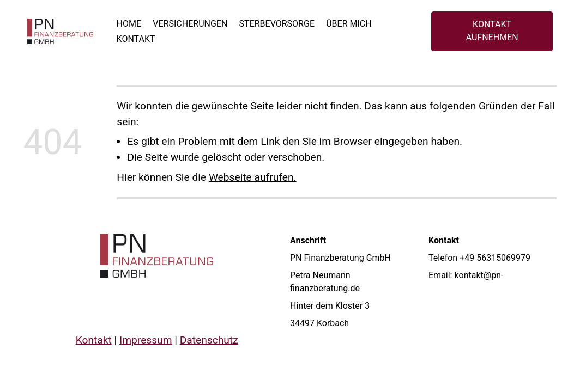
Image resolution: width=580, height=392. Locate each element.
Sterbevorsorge (277, 24)
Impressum (146, 340)
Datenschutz (209, 340)
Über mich (349, 24)
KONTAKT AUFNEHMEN (492, 31)
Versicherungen (190, 24)
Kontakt (136, 39)
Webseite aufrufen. (253, 177)
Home (129, 24)
